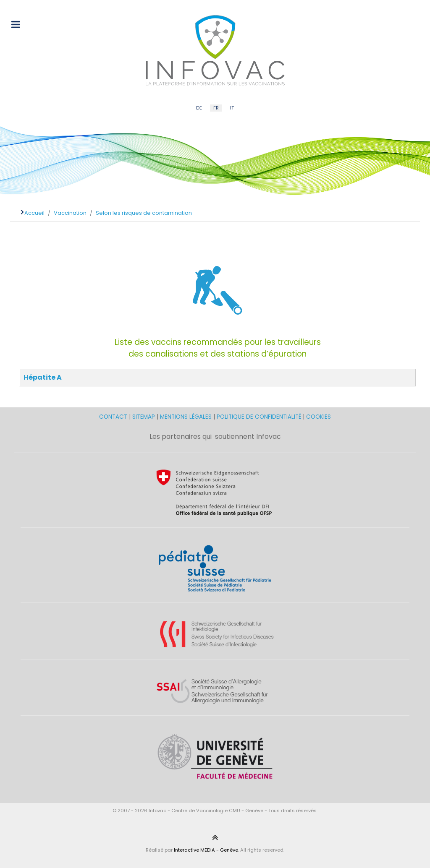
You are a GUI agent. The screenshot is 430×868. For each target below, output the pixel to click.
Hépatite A (43, 377)
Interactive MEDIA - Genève (206, 850)
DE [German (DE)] (199, 108)
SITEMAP (144, 417)
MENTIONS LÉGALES (186, 417)
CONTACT (114, 417)
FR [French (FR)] (216, 108)
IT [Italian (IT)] (232, 108)
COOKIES (319, 417)
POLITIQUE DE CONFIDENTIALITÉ (259, 417)
